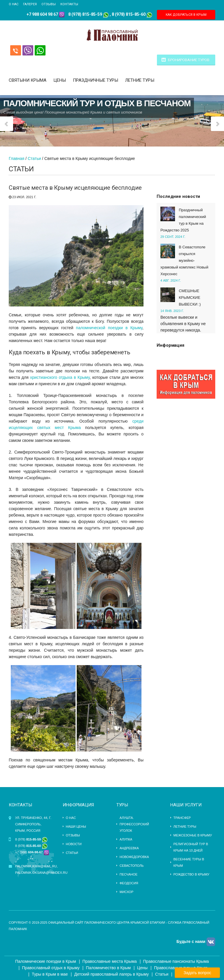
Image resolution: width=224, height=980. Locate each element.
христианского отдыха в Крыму (60, 377)
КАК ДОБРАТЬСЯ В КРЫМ (186, 15)
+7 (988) (29, 852)
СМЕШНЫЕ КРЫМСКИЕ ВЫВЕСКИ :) (190, 298)
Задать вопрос (197, 973)
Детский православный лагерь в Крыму (112, 974)
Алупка (126, 839)
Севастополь (132, 866)
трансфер (182, 818)
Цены (60, 80)
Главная (16, 158)
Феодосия (129, 883)
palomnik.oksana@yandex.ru (41, 873)
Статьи (34, 158)
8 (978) (31, 839)
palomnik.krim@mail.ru (36, 866)
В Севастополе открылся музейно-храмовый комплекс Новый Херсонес (184, 260)
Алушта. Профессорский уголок (134, 824)
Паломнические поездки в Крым (46, 961)
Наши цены (76, 826)
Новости (74, 844)
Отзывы (49, 4)
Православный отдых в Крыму (51, 968)
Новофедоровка (134, 857)
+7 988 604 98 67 (42, 14)
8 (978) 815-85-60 (129, 14)
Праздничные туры (96, 80)
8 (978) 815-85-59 (85, 14)
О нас (14, 4)
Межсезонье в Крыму (193, 835)
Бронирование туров (189, 60)
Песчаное (128, 874)
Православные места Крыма (110, 961)
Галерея (30, 4)
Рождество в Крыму (191, 874)
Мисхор (126, 892)
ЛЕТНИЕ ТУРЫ (185, 826)
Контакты (69, 4)
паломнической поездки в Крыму (109, 328)
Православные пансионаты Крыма (176, 961)
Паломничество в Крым (108, 968)
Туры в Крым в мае (50, 974)
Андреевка (129, 848)
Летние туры (140, 80)
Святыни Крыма (28, 80)
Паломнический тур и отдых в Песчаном (97, 102)
